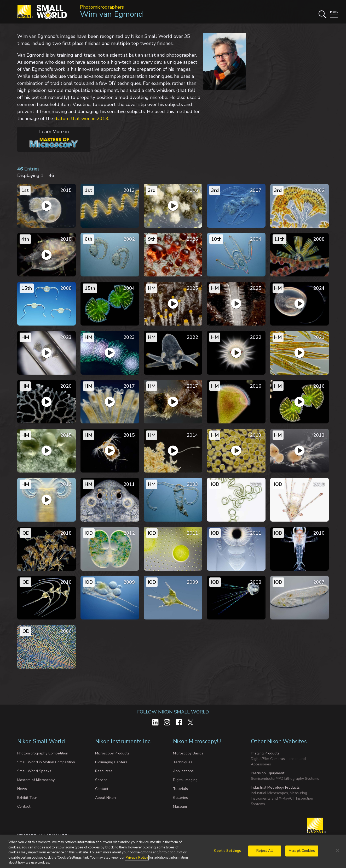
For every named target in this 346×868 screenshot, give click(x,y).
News (22, 789)
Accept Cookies (302, 851)
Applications (183, 771)
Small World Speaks (34, 771)
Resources (104, 771)
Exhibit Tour (27, 798)
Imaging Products (265, 753)
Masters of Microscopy (36, 780)
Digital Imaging (185, 780)
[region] (173, 851)
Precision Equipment (268, 773)
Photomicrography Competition (43, 753)
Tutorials (180, 789)
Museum (180, 807)
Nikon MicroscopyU (197, 741)
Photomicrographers (102, 7)
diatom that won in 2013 (81, 119)
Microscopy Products (112, 753)
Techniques (183, 762)
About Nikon (105, 798)
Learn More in (48, 138)
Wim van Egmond (111, 14)
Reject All (265, 851)
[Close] (338, 851)
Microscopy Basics (188, 753)
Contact (24, 807)
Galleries (180, 798)
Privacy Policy (137, 858)
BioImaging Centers (111, 762)
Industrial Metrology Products (275, 787)
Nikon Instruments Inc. (124, 741)
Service (101, 780)
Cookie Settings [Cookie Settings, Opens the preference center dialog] (227, 851)
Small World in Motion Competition (46, 762)
